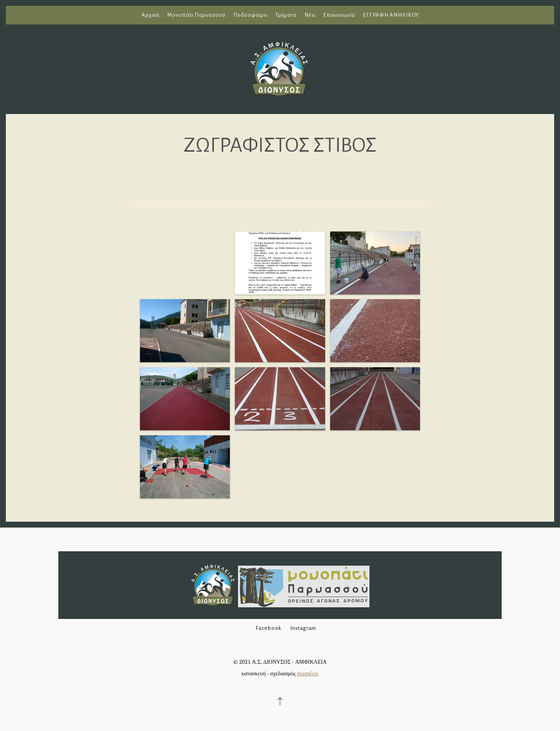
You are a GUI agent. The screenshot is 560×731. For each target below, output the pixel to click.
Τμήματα (286, 15)
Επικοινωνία (339, 15)
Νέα (310, 15)
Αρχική (150, 15)
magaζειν (308, 673)
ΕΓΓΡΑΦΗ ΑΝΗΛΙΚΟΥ (391, 15)
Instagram (303, 628)
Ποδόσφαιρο (250, 15)
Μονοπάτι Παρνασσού (196, 15)
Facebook (268, 628)
